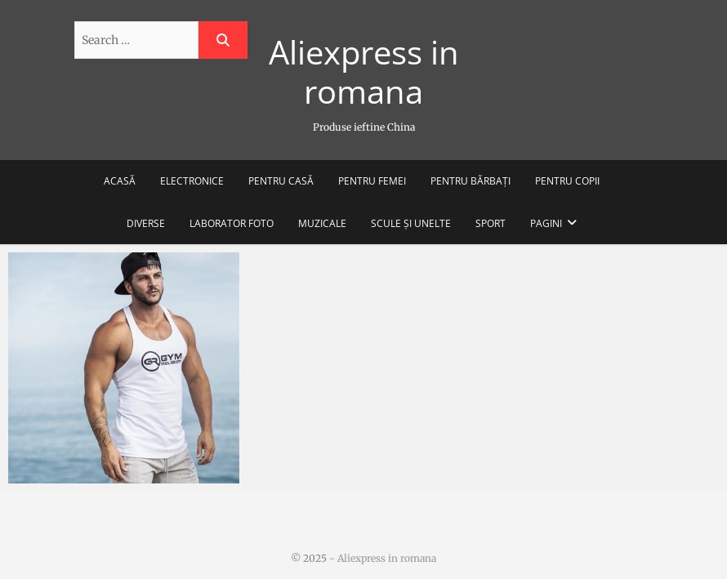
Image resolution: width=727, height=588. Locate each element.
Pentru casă (281, 181)
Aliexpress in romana (364, 72)
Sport (491, 223)
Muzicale (322, 223)
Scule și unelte (411, 223)
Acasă (120, 181)
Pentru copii (567, 181)
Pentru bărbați (471, 181)
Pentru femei (372, 181)
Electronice (192, 181)
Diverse (146, 223)
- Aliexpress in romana (381, 558)
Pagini (546, 223)
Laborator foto (232, 223)
